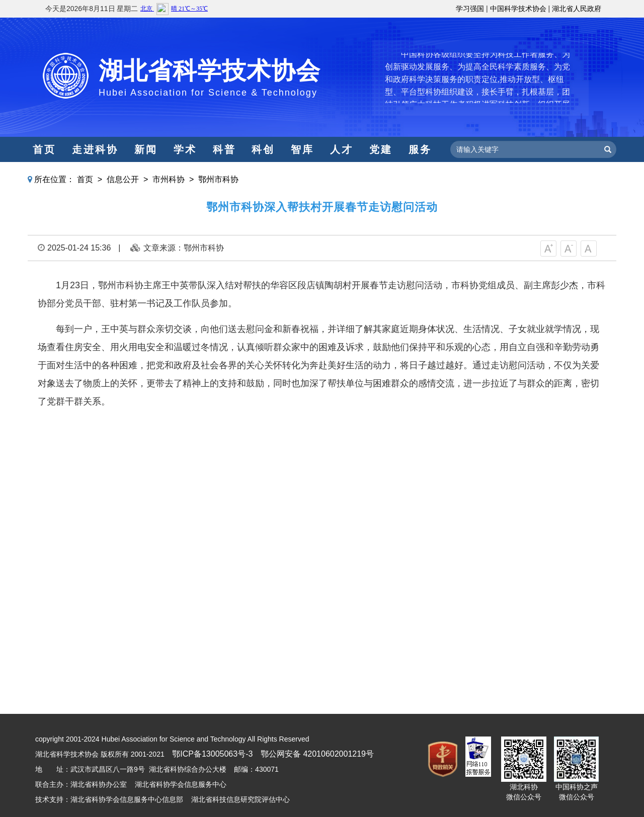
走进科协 (95, 149)
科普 (224, 149)
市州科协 (169, 179)
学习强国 (470, 9)
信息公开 (123, 179)
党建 (381, 149)
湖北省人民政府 (577, 9)
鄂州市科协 (218, 179)
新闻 (146, 149)
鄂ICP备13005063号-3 (212, 754)
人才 (342, 149)
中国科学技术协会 (518, 9)
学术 (185, 149)
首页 (44, 149)
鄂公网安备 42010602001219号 (317, 754)
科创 (263, 149)
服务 (420, 149)
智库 (302, 149)
